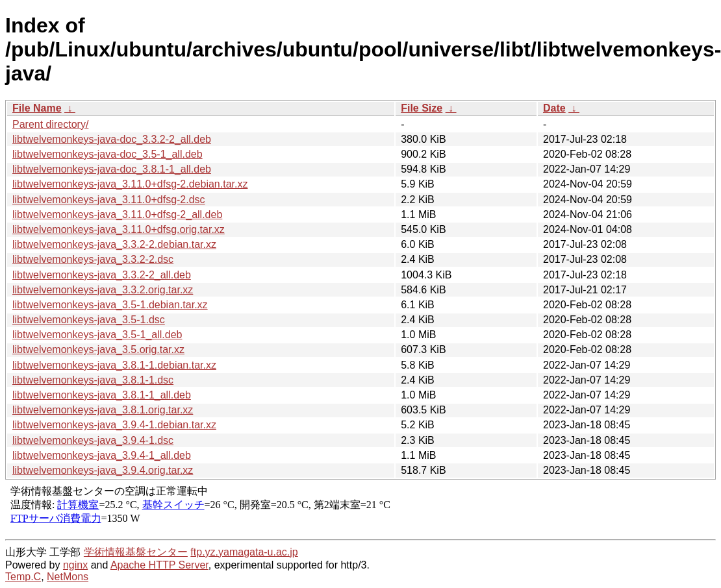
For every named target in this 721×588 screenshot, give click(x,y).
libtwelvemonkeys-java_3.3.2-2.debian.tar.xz (114, 244)
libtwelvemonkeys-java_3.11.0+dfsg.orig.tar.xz (119, 229)
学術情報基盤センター (136, 552)
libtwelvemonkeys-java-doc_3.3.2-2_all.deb (112, 139)
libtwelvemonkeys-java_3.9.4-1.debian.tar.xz (114, 425)
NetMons (68, 577)
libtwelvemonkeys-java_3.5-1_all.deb (97, 335)
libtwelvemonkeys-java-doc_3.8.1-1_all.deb (112, 169)
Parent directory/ (50, 124)
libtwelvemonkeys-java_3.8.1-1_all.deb (102, 395)
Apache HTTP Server (159, 565)
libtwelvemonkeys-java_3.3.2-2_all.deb (102, 275)
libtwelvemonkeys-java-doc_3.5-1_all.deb (108, 154)
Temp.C (23, 577)
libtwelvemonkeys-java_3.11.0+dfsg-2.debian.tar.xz (130, 184)
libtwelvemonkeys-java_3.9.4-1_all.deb (102, 455)
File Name (37, 108)
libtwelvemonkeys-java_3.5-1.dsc (89, 320)
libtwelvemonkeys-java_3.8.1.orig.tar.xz (103, 410)
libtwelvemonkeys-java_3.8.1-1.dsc (93, 380)
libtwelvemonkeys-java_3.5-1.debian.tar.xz (110, 305)
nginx (75, 565)
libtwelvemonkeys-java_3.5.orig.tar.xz (98, 349)
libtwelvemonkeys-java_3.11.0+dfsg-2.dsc (109, 200)
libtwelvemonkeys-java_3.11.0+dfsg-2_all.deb (117, 214)
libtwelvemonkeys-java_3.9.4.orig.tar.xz (103, 470)
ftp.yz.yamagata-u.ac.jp (244, 552)
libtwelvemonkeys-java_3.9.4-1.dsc (93, 440)
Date (554, 108)
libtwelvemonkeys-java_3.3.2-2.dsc (93, 259)
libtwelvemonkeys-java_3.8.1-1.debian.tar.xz (114, 365)
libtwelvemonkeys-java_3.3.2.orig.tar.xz (103, 290)
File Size (422, 108)
